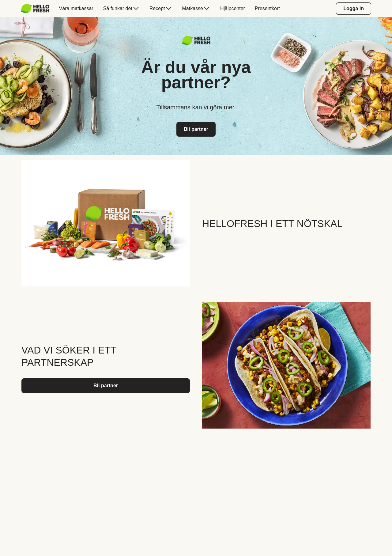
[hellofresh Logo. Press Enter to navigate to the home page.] (35, 9)
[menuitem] (38, 9)
